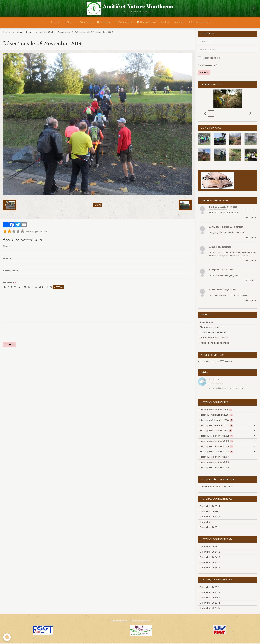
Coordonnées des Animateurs (216, 487)
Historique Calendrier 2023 (216, 426)
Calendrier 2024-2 (210, 553)
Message (8, 283)
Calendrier (105, 22)
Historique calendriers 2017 (214, 457)
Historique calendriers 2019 (216, 447)
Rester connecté (209, 59)
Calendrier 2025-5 (210, 609)
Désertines (64, 33)
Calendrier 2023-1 (209, 512)
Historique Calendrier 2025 (216, 415)
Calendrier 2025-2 (210, 598)
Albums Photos (146, 22)
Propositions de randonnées (215, 344)
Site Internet (11, 271)
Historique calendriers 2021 (216, 437)
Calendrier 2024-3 (210, 558)
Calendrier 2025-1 (209, 588)
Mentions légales (119, 621)
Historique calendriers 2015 (214, 468)
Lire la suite (250, 218)
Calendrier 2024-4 (210, 563)
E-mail (7, 259)
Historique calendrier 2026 (216, 410)
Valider (204, 73)
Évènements (124, 22)
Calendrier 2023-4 (210, 507)
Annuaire (179, 22)
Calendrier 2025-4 (210, 604)
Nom (6, 247)
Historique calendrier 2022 (216, 431)
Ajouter (10, 345)
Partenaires (86, 22)
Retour (97, 206)
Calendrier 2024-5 (210, 568)
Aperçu (58, 288)
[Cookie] (7, 637)
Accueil (55, 22)
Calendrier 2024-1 (210, 547)
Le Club (68, 22)
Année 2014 (46, 33)
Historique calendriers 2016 (214, 463)
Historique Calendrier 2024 (216, 421)
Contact (165, 22)
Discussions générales (212, 328)
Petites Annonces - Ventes (214, 338)
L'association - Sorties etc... (214, 333)
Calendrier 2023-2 (210, 528)
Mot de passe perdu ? (207, 66)
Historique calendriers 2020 (217, 442)
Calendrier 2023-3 (210, 517)
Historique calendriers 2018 (216, 452)
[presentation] (28, 333)
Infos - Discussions (199, 22)
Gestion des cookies (140, 621)
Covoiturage (207, 323)
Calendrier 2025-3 (210, 593)
